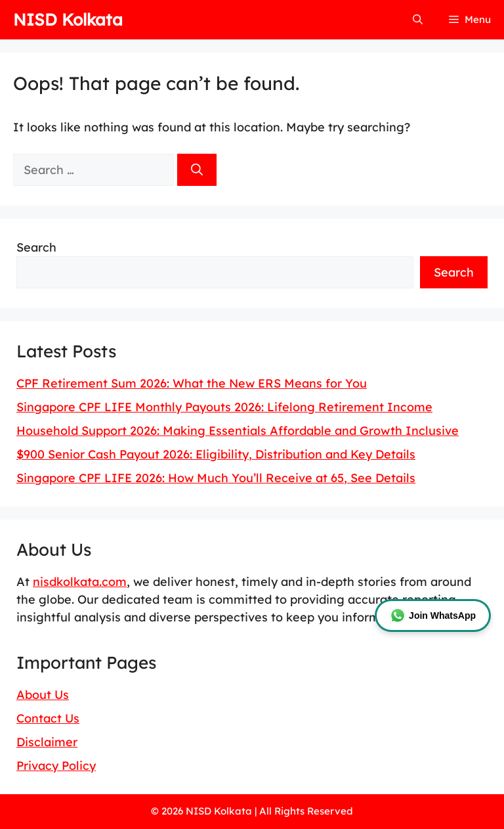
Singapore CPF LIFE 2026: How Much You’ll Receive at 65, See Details (216, 478)
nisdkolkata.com (80, 582)
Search (36, 247)
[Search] (197, 170)
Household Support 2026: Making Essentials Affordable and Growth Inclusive (238, 431)
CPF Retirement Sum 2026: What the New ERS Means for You (192, 383)
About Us (43, 695)
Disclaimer (47, 742)
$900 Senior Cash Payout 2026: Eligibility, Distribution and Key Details (216, 454)
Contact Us (48, 718)
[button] (418, 20)
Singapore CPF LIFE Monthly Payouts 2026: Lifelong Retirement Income (224, 407)
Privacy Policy (56, 766)
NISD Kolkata (68, 19)
